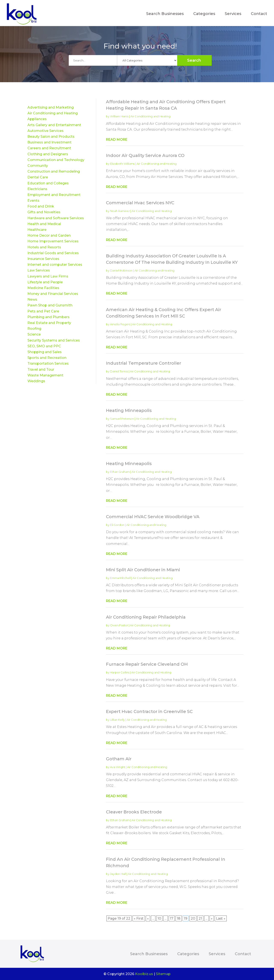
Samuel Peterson (122, 419)
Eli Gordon (117, 525)
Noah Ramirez (120, 211)
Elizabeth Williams (122, 164)
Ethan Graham (120, 472)
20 (193, 918)
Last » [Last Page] (221, 918)
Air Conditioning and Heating (150, 116)
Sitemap (163, 974)
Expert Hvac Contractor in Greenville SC (149, 712)
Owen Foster (119, 625)
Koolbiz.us (144, 974)
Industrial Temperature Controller (144, 363)
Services (233, 14)
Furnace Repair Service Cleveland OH (147, 664)
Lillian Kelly (117, 720)
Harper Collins (120, 672)
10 (159, 918)
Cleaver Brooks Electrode (134, 812)
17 (172, 918)
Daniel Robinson (121, 270)
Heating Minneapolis (129, 410)
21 (200, 918)
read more (117, 139)
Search (194, 60)
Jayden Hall (118, 874)
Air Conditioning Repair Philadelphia (146, 617)
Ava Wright (118, 767)
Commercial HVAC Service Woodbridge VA (153, 517)
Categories (204, 14)
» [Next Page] (212, 918)
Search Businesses (165, 14)
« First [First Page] (139, 918)
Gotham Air (119, 759)
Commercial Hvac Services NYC (140, 203)
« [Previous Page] (148, 918)
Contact (259, 14)
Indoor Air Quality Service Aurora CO (145, 155)
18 (179, 918)
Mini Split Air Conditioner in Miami (143, 570)
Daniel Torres (119, 371)
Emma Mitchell (120, 578)
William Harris (119, 116)
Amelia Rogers (120, 324)
